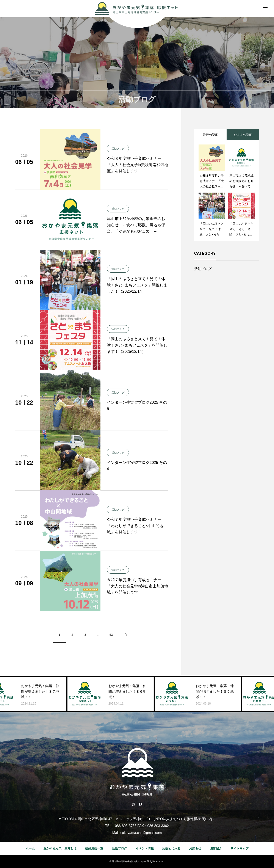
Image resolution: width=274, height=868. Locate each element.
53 (111, 635)
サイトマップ (240, 848)
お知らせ (195, 848)
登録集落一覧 (94, 848)
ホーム (30, 848)
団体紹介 (216, 848)
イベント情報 (145, 848)
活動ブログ (203, 269)
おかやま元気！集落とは (60, 848)
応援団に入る (171, 848)
